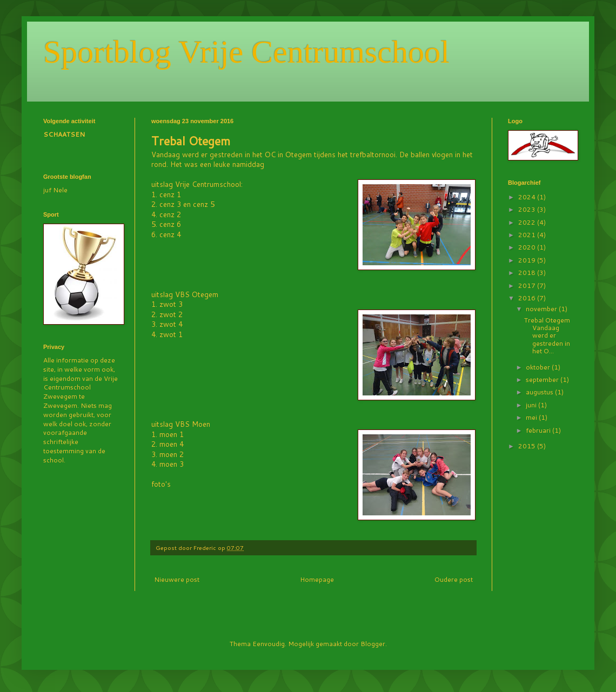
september (543, 379)
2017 (528, 285)
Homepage (317, 579)
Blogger (373, 644)
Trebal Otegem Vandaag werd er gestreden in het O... (547, 336)
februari (539, 430)
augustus (540, 392)
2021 (528, 235)
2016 (528, 298)
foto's (161, 484)
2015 (528, 446)
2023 (528, 209)
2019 (528, 260)
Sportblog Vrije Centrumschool (246, 52)
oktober (539, 367)
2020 (528, 247)
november (542, 309)
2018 (528, 273)
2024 (528, 197)
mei (532, 417)
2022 (528, 222)
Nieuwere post (177, 579)
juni (532, 405)
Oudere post (454, 579)
